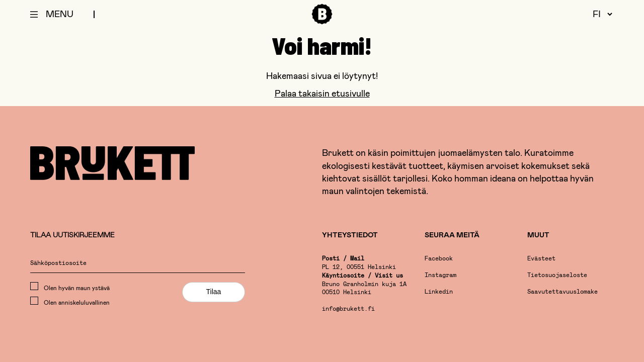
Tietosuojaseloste (557, 276)
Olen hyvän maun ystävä (70, 287)
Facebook (439, 259)
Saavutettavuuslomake (562, 292)
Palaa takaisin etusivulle (322, 93)
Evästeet (541, 259)
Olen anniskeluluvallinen (70, 301)
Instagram (440, 276)
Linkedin (439, 292)
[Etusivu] (322, 22)
